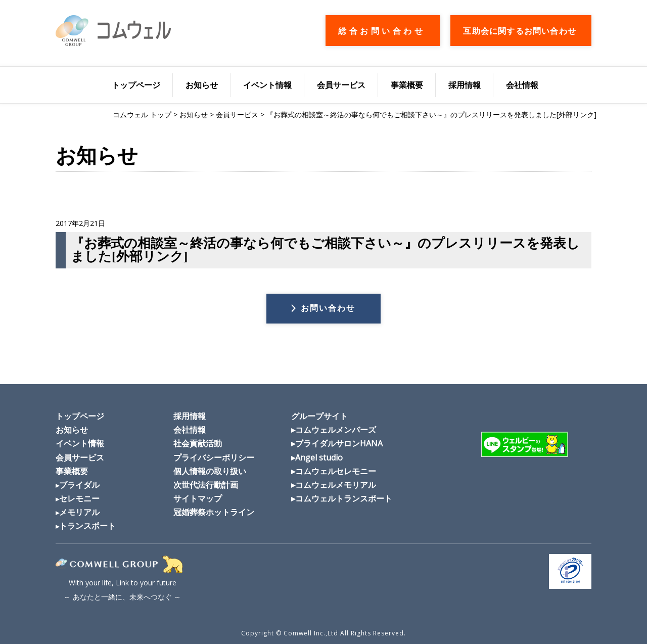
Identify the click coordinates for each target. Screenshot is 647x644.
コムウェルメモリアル (336, 485)
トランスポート (87, 526)
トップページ (136, 85)
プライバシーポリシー (214, 457)
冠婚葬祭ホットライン (214, 512)
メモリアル (79, 512)
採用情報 (465, 85)
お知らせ (202, 85)
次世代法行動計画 (206, 485)
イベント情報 (267, 85)
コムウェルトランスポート (344, 498)
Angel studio (319, 457)
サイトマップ (198, 498)
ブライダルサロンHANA (339, 443)
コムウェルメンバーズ (336, 430)
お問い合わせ (328, 308)
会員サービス (341, 85)
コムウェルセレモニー (336, 471)
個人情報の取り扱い (210, 471)
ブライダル (79, 485)
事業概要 (407, 85)
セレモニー (79, 498)
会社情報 (522, 85)
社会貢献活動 (198, 443)
